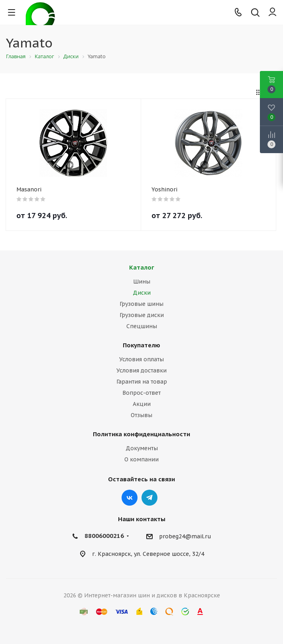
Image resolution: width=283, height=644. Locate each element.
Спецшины (142, 326)
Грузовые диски (142, 315)
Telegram (149, 498)
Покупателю (141, 345)
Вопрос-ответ (141, 393)
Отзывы (141, 415)
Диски (142, 293)
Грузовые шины (141, 304)
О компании (141, 459)
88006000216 (104, 536)
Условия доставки (141, 370)
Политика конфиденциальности (141, 434)
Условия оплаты (141, 359)
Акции (142, 404)
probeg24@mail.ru (185, 536)
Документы (142, 448)
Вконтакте (130, 498)
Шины (142, 282)
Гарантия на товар (142, 382)
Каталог (142, 267)
